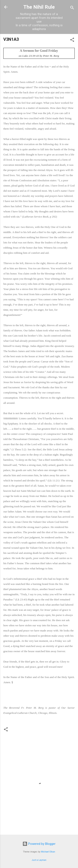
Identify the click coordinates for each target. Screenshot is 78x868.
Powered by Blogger (39, 844)
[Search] (72, 8)
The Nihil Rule (39, 7)
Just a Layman (39, 860)
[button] (72, 40)
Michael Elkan (48, 852)
